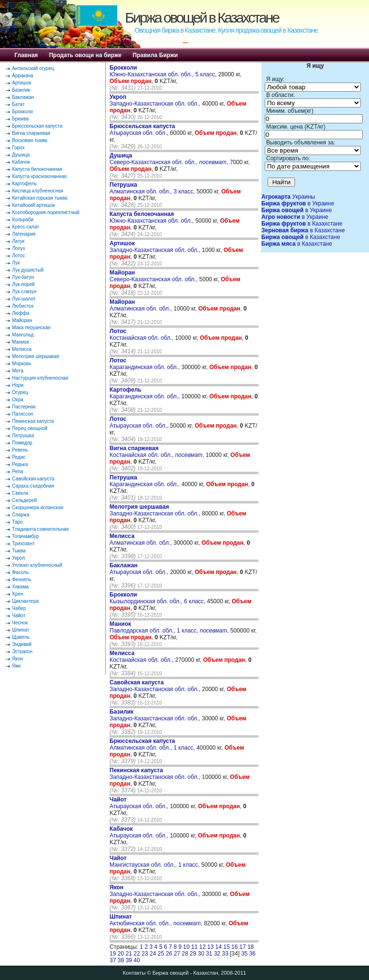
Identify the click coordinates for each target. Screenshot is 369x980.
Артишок (22, 83)
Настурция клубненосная (40, 378)
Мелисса (22, 349)
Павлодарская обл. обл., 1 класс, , (169, 627)
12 (203, 947)
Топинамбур (25, 536)
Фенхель (22, 580)
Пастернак (24, 407)
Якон (18, 659)
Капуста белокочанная (37, 169)
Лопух (19, 248)
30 (201, 954)
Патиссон (23, 414)
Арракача (23, 76)
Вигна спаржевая (31, 133)
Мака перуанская (31, 328)
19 (113, 954)
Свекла (20, 493)
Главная (26, 55)
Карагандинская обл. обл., (145, 364)
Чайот (19, 615)
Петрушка (23, 436)
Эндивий (22, 644)
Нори (18, 385)
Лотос (18, 256)
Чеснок (20, 623)
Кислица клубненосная (38, 191)
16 (235, 947)
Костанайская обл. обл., (142, 335)
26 (169, 954)
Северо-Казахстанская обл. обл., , (169, 159)
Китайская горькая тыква (40, 198)
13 (210, 947)
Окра (18, 400)
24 (153, 954)
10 (186, 947)
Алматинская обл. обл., (141, 305)
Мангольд (23, 335)
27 (177, 954)
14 (218, 947)
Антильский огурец (33, 68)
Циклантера (25, 601)
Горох (18, 148)
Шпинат (21, 630)
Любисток (23, 306)
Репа (18, 472)
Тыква (19, 551)
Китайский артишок (33, 205)
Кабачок (21, 162)
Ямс (17, 666)
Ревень (20, 450)
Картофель (24, 184)
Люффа (21, 313)
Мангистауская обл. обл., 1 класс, (155, 861)
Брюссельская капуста (37, 126)
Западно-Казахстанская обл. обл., (156, 100)
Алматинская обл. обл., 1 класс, (153, 744)
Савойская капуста (33, 479)
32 (217, 954)
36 (252, 954)
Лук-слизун (24, 292)
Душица (21, 155)
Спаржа (21, 515)
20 (121, 954)
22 (137, 954)
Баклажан (23, 97)
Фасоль (20, 572)
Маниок (20, 342)
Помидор (22, 443)
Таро (17, 522)
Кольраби (23, 220)
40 (137, 960)
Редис (19, 457)
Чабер (19, 608)
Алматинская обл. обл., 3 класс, (153, 188)
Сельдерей (25, 500)
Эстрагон (22, 651)
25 (161, 954)
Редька (20, 464)
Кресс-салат (26, 227)
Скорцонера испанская (38, 508)
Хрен (18, 594)
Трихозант (23, 544)
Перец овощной (30, 428)
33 (225, 954)
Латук (18, 241)
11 (194, 947)
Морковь (22, 364)
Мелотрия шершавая (36, 356)
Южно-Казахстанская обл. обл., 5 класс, (164, 71)
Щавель (21, 637)
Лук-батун (23, 277)
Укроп (18, 558)
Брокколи (22, 112)
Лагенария (24, 234)
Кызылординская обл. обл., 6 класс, (158, 598)
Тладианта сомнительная (40, 529)
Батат (18, 104)
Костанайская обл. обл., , (157, 452)
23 (145, 954)
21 (129, 954)
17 (242, 947)
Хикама (20, 587)
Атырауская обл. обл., (142, 130)
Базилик (21, 90)
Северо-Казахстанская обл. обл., (154, 276)
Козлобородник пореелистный (46, 212)
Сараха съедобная (33, 486)
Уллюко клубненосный (37, 565)
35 (244, 954)
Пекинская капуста (33, 421)
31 (209, 954)
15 (227, 947)
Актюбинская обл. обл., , (156, 920)
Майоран (22, 320)
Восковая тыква (30, 140)
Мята (18, 371)
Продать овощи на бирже (85, 55)
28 (185, 954)
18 (251, 947)
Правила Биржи (155, 55)
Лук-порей (23, 284)
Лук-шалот (24, 299)
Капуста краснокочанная (39, 176)
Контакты (135, 973)
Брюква (20, 119)
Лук (16, 263)
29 (193, 954)
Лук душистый (28, 270)
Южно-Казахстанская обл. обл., (152, 217)
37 (113, 960)
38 (121, 960)
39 (129, 960)
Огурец (20, 392)
